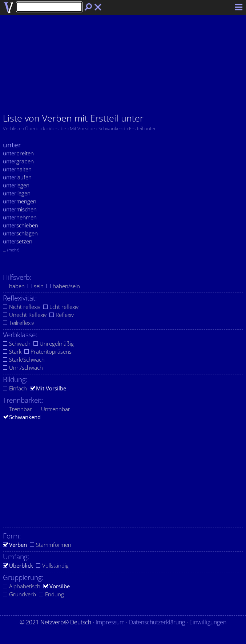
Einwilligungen (208, 622)
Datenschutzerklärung (157, 622)
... (11, 250)
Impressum (110, 622)
